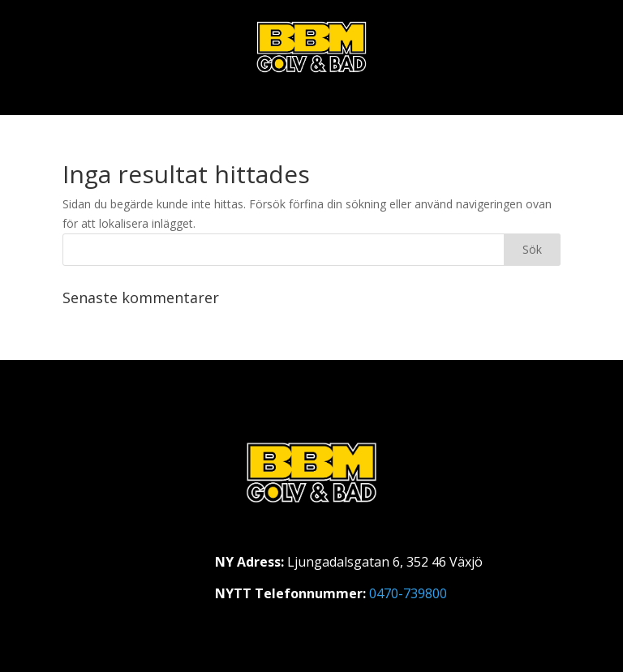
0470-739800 (408, 593)
